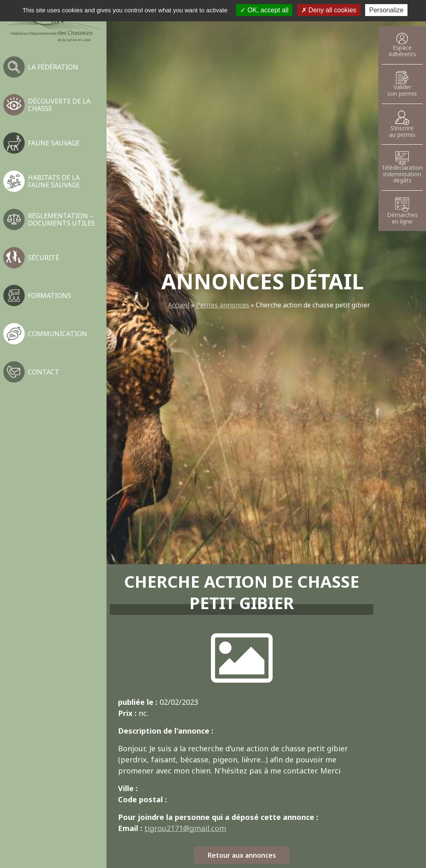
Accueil (179, 305)
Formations (50, 295)
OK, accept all (264, 10)
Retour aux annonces (242, 855)
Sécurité (44, 258)
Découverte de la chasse (59, 105)
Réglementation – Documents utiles (61, 219)
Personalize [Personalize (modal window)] (387, 10)
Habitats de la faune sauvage (54, 181)
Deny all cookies (329, 10)
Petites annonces (223, 305)
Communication (58, 334)
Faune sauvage (54, 143)
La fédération (53, 67)
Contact (44, 372)
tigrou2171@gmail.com (185, 828)
